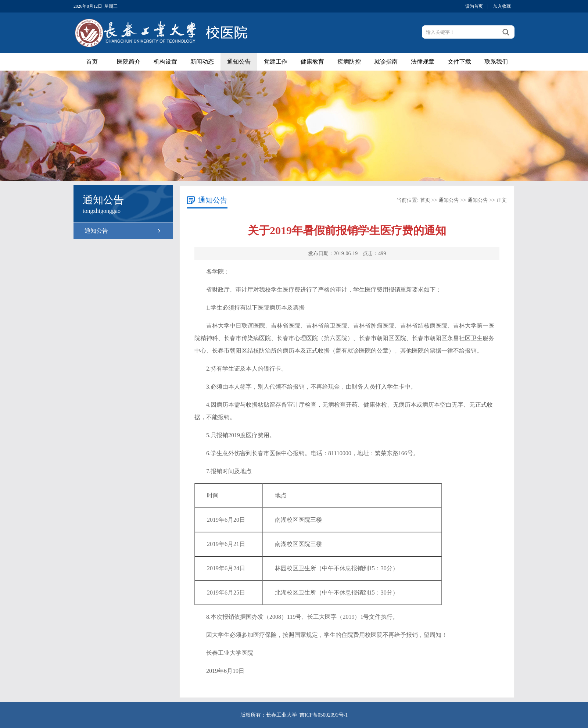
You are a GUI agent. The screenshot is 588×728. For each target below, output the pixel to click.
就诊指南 (386, 62)
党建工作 (276, 62)
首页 (92, 62)
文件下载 (459, 62)
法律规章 (423, 62)
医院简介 (129, 62)
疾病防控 (349, 62)
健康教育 (312, 62)
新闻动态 (202, 62)
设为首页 (474, 6)
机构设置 (165, 62)
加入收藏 (502, 6)
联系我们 (496, 62)
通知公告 (239, 62)
